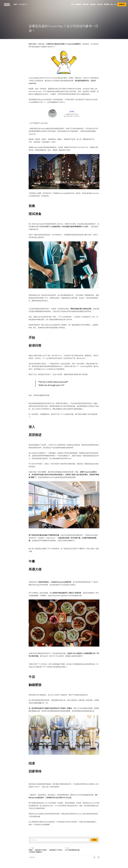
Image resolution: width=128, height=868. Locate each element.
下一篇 (67, 848)
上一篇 (31, 848)
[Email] (98, 857)
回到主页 (32, 857)
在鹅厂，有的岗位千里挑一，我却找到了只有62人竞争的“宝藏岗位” (46, 851)
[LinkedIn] (94, 857)
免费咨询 (122, 4)
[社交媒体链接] (112, 4)
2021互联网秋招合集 (72, 850)
